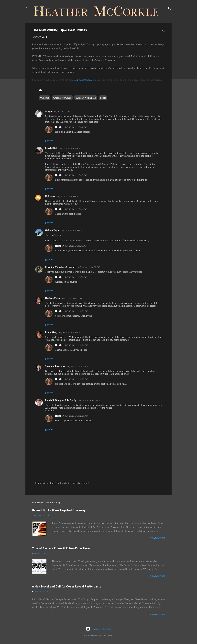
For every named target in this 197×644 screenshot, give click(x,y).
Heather (59, 127)
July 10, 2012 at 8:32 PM (89, 267)
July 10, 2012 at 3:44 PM (76, 209)
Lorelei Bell (51, 148)
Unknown (50, 196)
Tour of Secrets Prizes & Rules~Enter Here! (61, 548)
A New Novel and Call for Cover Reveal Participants (67, 586)
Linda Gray (51, 332)
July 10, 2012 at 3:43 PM (76, 175)
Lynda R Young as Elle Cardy (61, 400)
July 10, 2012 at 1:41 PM (68, 196)
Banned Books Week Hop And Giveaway (59, 510)
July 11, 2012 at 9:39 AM (69, 332)
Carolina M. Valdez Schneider (61, 267)
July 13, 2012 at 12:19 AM (89, 400)
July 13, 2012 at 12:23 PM (76, 379)
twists (103, 98)
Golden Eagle (52, 230)
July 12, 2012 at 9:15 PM (78, 366)
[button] (163, 31)
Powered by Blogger (98, 629)
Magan (49, 111)
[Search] (170, 9)
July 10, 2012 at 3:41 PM (76, 127)
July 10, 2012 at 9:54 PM (76, 277)
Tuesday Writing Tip (86, 98)
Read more (157, 538)
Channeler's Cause (83, 80)
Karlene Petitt (53, 298)
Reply (49, 141)
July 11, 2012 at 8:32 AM (72, 298)
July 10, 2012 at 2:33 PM (71, 230)
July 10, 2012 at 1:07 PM (69, 148)
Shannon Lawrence (55, 366)
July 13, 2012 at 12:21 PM (76, 345)
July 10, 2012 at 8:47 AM (65, 111)
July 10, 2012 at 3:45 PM (76, 246)
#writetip (44, 98)
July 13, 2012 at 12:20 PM (76, 311)
